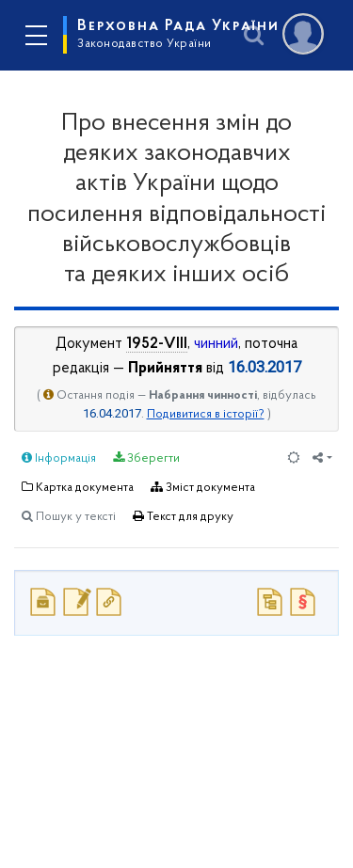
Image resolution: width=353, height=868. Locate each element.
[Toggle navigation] (36, 36)
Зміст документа (203, 487)
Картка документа (78, 487)
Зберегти (146, 458)
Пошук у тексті (69, 516)
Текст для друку (183, 516)
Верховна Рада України (178, 34)
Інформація (59, 458)
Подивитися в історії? (206, 414)
